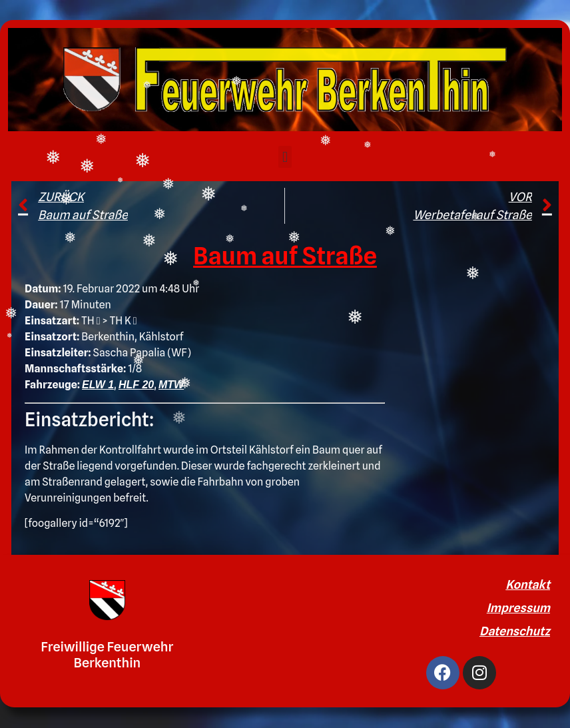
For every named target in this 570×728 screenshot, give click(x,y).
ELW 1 (98, 385)
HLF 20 (136, 385)
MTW (171, 385)
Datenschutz (515, 631)
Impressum (518, 608)
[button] (285, 157)
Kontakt (528, 584)
